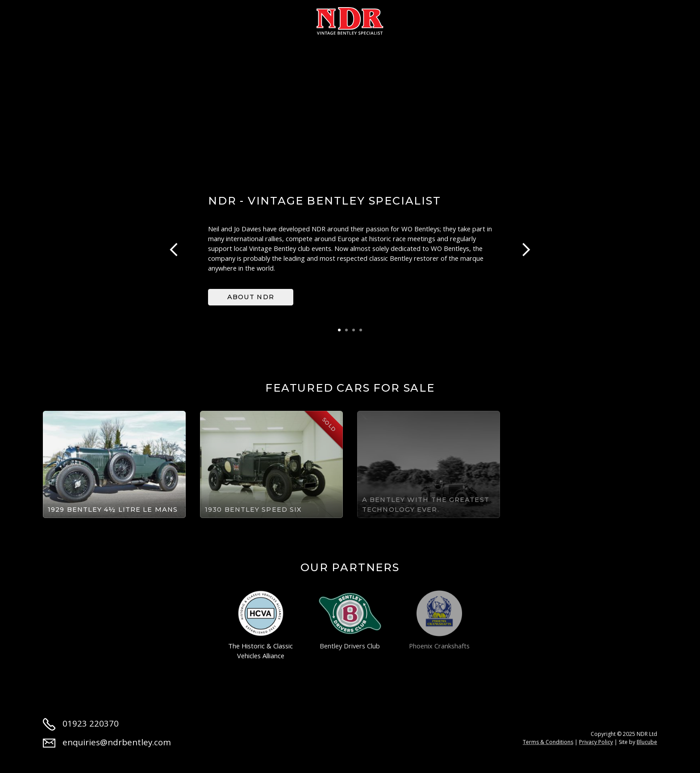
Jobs (530, 19)
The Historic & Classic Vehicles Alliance (260, 625)
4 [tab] (361, 330)
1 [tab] (339, 330)
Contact (580, 19)
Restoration (242, 19)
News (488, 19)
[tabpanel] (350, 250)
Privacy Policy (596, 742)
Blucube (647, 742)
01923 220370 (81, 723)
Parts (443, 19)
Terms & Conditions (548, 742)
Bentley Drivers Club (350, 620)
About (100, 19)
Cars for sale (164, 19)
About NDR (251, 297)
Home (55, 19)
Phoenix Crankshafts (439, 620)
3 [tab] (354, 330)
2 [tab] (346, 330)
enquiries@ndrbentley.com (107, 742)
